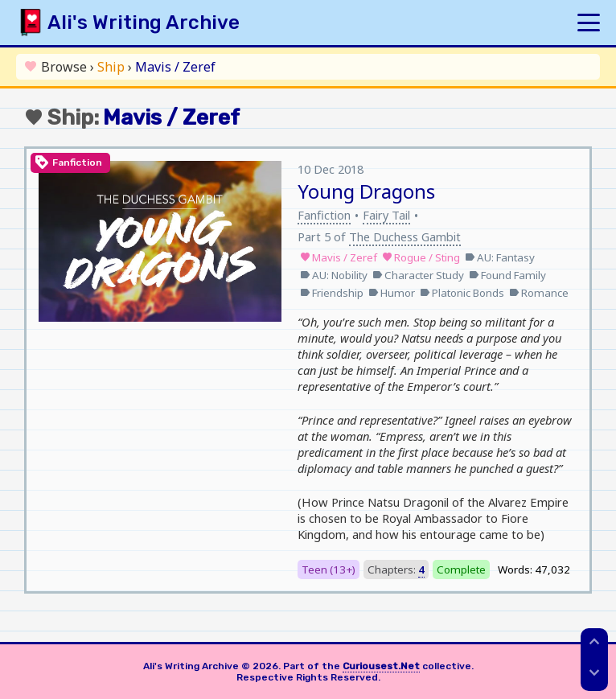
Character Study (418, 275)
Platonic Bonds (462, 293)
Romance (539, 293)
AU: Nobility (334, 275)
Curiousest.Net (381, 666)
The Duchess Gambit (405, 236)
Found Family (507, 275)
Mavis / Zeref (339, 257)
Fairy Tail (386, 215)
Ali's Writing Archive (144, 23)
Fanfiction (324, 215)
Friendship (332, 293)
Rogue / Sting (421, 257)
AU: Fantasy (500, 257)
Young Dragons (366, 191)
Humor (392, 293)
